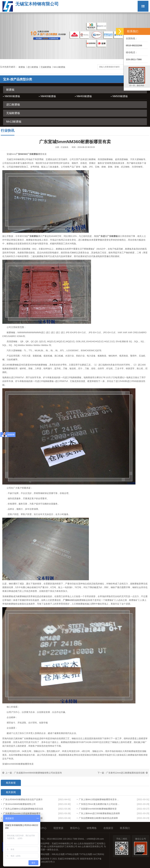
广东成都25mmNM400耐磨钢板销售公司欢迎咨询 (38, 773)
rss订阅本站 (99, 854)
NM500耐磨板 (120, 96)
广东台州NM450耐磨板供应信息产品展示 (23, 799)
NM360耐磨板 (12, 96)
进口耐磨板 (33, 67)
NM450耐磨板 (84, 96)
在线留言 (108, 828)
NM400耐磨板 (48, 96)
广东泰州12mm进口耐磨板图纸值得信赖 (125, 773)
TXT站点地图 (86, 854)
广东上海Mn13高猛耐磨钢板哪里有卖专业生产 (100, 799)
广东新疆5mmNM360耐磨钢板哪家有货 (98, 809)
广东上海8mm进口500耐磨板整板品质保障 (99, 813)
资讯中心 (75, 828)
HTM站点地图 (72, 854)
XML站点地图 (58, 854)
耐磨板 (22, 67)
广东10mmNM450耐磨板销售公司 (19, 804)
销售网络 (92, 828)
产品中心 (42, 828)
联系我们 (125, 828)
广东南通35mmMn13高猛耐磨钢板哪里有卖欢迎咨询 (23, 813)
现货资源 (58, 828)
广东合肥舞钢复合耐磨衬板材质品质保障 (98, 818)
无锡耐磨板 (46, 67)
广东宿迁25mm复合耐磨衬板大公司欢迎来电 (100, 804)
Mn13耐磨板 (59, 67)
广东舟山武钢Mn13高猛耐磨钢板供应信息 (23, 809)
